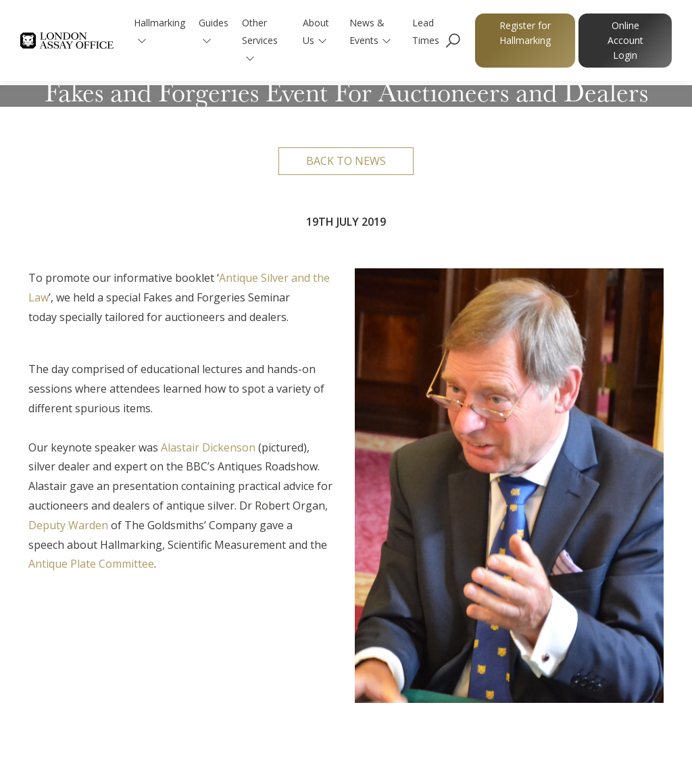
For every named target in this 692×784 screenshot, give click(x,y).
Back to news (346, 161)
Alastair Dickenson (208, 447)
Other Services (261, 40)
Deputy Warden (68, 525)
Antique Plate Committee (91, 564)
